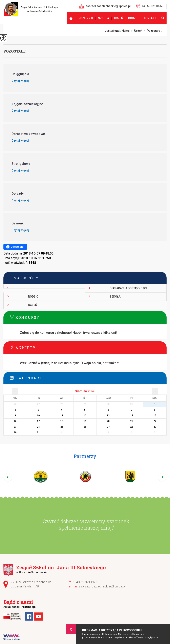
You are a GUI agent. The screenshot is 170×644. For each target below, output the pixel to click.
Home (126, 31)
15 (155, 416)
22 (155, 421)
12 (85, 416)
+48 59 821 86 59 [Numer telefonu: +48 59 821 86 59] (87, 582)
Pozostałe (15, 51)
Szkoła (104, 18)
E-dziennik (85, 18)
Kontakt (150, 18)
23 (15, 427)
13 (108, 416)
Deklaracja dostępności (128, 288)
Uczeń (119, 18)
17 (38, 421)
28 (132, 427)
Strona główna (69, 18)
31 (38, 432)
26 (85, 427)
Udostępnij (15, 247)
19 (85, 421)
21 (132, 421)
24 (38, 427)
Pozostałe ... (152, 31)
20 (108, 421)
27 (108, 427)
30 (15, 432)
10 (38, 416)
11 (62, 416)
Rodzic (133, 18)
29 (155, 427)
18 (62, 421)
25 (62, 427)
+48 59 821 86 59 (150, 6)
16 (15, 421)
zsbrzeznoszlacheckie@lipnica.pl (105, 6)
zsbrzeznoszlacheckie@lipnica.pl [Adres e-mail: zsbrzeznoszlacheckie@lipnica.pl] (102, 586)
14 (132, 416)
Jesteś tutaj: (113, 31)
